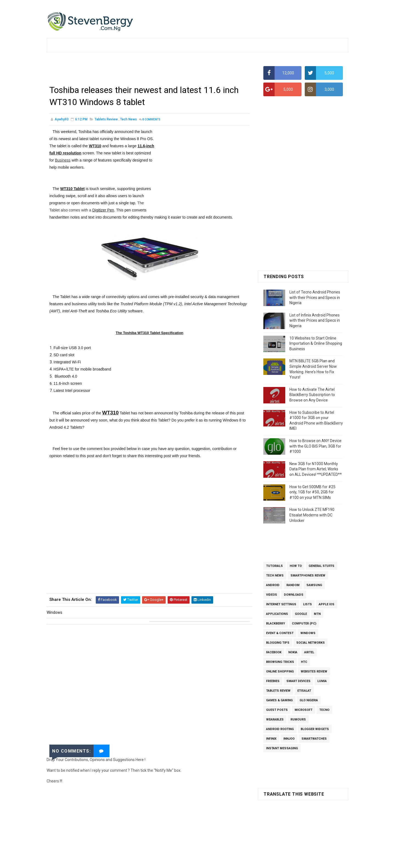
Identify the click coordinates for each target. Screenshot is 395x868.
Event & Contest (280, 633)
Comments (151, 119)
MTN (317, 614)
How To (296, 566)
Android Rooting (280, 729)
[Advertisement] (149, 70)
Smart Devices (298, 681)
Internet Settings (281, 604)
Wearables (275, 719)
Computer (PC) (304, 624)
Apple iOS (327, 604)
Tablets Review (106, 119)
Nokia (293, 652)
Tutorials (274, 566)
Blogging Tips (278, 643)
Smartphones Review (308, 576)
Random (293, 585)
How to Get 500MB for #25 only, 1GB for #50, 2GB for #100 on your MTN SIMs (312, 492)
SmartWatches (314, 739)
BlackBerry (276, 624)
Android (273, 585)
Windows (308, 633)
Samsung (314, 585)
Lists (307, 604)
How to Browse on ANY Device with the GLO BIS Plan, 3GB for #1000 (315, 446)
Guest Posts (277, 710)
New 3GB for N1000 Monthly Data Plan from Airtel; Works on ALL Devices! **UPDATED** (316, 469)
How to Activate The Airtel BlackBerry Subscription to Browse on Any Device (312, 395)
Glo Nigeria (309, 700)
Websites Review (314, 672)
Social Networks (311, 643)
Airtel (309, 652)
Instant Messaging (282, 748)
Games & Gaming (279, 700)
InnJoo (289, 739)
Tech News (129, 119)
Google (301, 614)
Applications (277, 614)
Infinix (271, 739)
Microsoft (304, 710)
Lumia (322, 681)
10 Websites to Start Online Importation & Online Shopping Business (316, 343)
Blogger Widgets (315, 729)
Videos (272, 595)
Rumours (298, 719)
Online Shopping (280, 672)
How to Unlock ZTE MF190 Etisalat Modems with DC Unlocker (312, 515)
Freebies (273, 681)
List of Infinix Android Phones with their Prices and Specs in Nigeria (315, 320)
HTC (304, 662)
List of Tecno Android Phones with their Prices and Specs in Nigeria (315, 297)
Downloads (294, 595)
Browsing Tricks (280, 662)
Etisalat (304, 691)
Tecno (324, 710)
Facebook (274, 652)
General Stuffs (321, 566)
